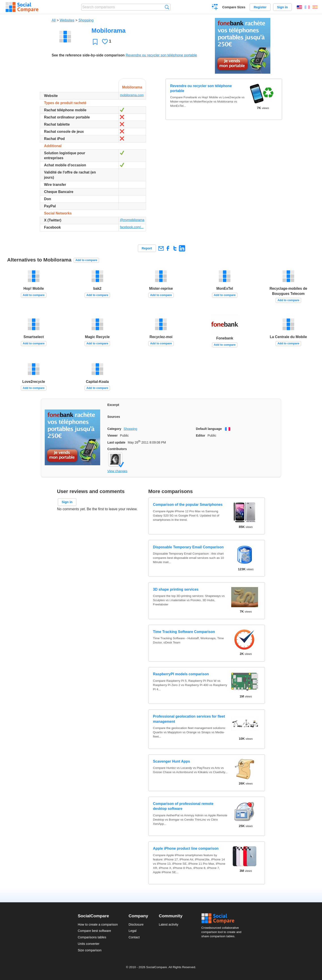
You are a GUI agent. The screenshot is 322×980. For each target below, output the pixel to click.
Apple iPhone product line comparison (186, 848)
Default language (209, 429)
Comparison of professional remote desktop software (183, 806)
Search (167, 7)
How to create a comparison (98, 924)
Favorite (95, 42)
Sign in (282, 7)
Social (223, 918)
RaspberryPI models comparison (181, 674)
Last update (116, 442)
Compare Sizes (234, 7)
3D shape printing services (176, 589)
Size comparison (90, 950)
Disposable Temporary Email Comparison (188, 547)
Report (147, 248)
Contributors (117, 449)
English (299, 7)
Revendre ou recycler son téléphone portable (161, 55)
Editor (201, 435)
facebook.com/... (132, 227)
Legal (132, 931)
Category (114, 429)
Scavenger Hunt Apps (172, 761)
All (54, 20)
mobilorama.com (132, 95)
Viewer (112, 435)
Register (260, 7)
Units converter (89, 944)
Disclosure (136, 924)
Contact (134, 937)
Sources (114, 417)
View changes (117, 471)
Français (307, 7)
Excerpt (113, 405)
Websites (67, 20)
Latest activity (168, 924)
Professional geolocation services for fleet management (189, 719)
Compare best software (94, 931)
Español (315, 7)
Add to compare (86, 260)
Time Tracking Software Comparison (184, 632)
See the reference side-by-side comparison (88, 55)
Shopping (86, 20)
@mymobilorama (132, 220)
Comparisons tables (92, 937)
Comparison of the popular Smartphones (188, 505)
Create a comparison (215, 8)
